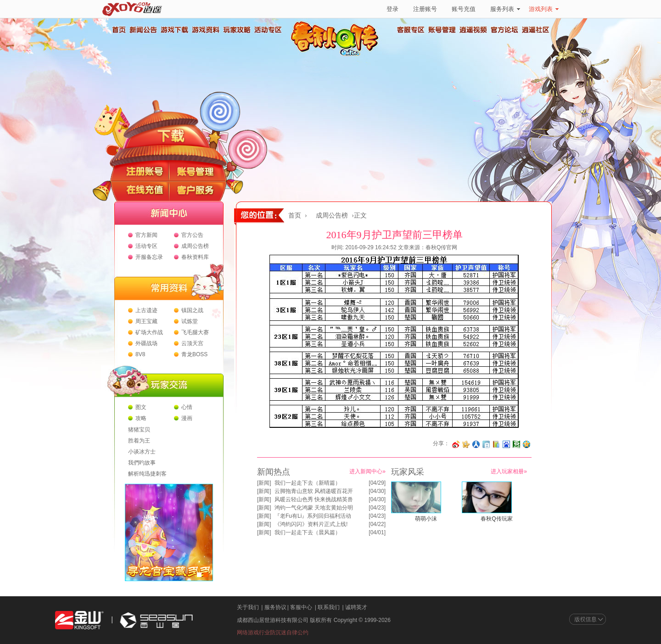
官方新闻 (146, 235)
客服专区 (411, 30)
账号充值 (464, 9)
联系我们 (329, 607)
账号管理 (442, 30)
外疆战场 (146, 343)
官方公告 (192, 235)
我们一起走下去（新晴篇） (308, 483)
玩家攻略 (236, 30)
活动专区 (268, 30)
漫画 (187, 418)
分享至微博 (456, 444)
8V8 (140, 354)
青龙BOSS (194, 354)
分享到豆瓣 (516, 444)
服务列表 (505, 9)
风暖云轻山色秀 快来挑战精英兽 (314, 499)
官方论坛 (504, 30)
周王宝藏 (146, 321)
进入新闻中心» (367, 471)
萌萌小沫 (426, 519)
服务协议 (275, 607)
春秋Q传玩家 (496, 519)
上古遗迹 (146, 310)
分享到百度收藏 (506, 444)
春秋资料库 (195, 257)
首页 (118, 30)
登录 (392, 9)
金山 (79, 620)
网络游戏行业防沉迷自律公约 (273, 633)
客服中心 (301, 607)
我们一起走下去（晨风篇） (308, 532)
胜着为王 (139, 441)
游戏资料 (205, 30)
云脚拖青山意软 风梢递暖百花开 (314, 491)
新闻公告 (143, 30)
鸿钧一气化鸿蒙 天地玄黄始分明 (314, 508)
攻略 (141, 418)
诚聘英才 (356, 607)
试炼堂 (190, 321)
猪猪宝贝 (139, 430)
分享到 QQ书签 (496, 444)
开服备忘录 (149, 257)
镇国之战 (192, 310)
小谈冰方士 (142, 452)
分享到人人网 (476, 444)
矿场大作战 (149, 332)
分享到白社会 (486, 444)
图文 (141, 407)
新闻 (264, 483)
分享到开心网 (466, 444)
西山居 (155, 620)
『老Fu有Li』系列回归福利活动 (313, 516)
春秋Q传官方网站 (337, 55)
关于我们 (248, 607)
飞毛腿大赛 (195, 332)
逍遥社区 (536, 30)
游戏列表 (544, 9)
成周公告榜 (195, 246)
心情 (187, 407)
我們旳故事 (142, 463)
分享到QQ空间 (527, 444)
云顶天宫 (192, 343)
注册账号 (425, 9)
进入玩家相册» (509, 471)
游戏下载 (174, 30)
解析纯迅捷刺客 (147, 474)
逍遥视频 (473, 30)
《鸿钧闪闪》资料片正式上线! (311, 524)
